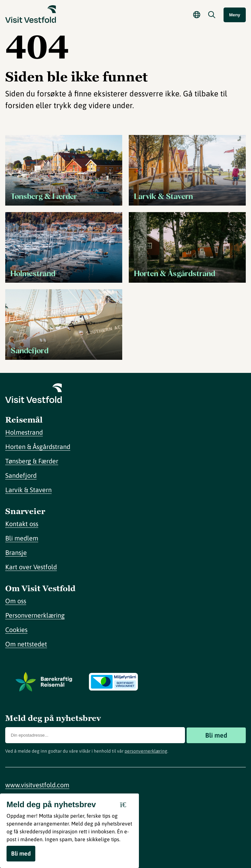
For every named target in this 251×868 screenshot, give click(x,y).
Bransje (16, 552)
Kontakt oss (22, 524)
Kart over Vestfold (31, 567)
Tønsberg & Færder (32, 461)
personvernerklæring (146, 751)
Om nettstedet (26, 644)
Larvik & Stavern (28, 490)
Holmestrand (24, 432)
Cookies (16, 630)
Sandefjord (21, 475)
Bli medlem (22, 538)
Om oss (16, 601)
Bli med (216, 735)
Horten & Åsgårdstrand (38, 447)
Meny (235, 15)
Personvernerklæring (35, 615)
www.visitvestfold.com (37, 785)
